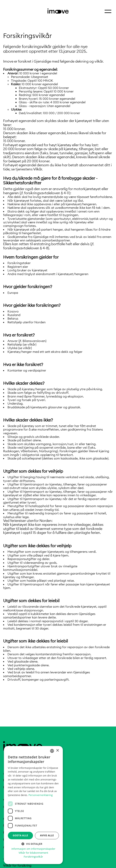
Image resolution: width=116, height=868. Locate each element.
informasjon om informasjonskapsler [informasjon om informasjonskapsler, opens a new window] (33, 849)
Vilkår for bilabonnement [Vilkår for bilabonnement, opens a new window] (33, 853)
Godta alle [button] (20, 835)
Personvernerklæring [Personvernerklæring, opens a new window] (41, 795)
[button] (33, 844)
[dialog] (33, 805)
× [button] (57, 751)
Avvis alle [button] (47, 835)
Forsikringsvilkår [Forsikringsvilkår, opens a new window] (33, 857)
